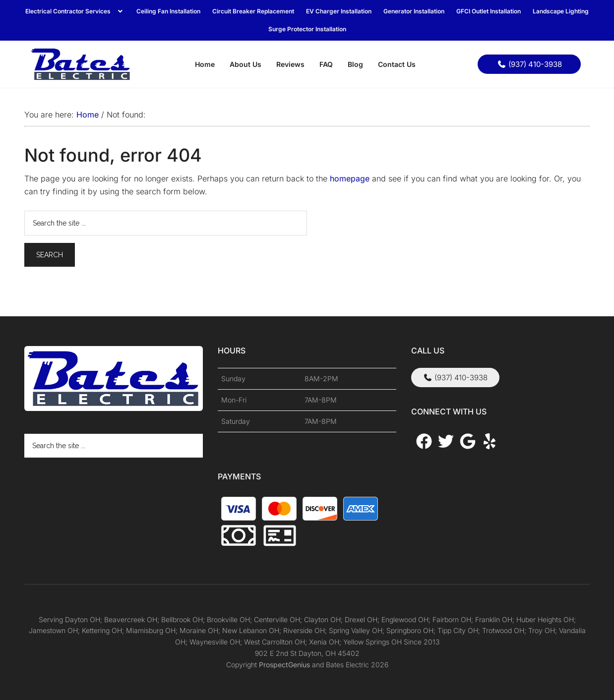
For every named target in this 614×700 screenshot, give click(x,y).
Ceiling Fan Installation (168, 11)
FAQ (326, 64)
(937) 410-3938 (529, 64)
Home (205, 64)
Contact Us (397, 64)
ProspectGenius (284, 665)
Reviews (290, 64)
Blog (355, 64)
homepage (350, 178)
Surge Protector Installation (307, 29)
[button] (75, 11)
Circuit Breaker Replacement (253, 11)
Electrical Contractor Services (75, 11)
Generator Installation (414, 11)
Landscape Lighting (561, 11)
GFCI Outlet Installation (489, 11)
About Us (246, 64)
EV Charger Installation (339, 11)
